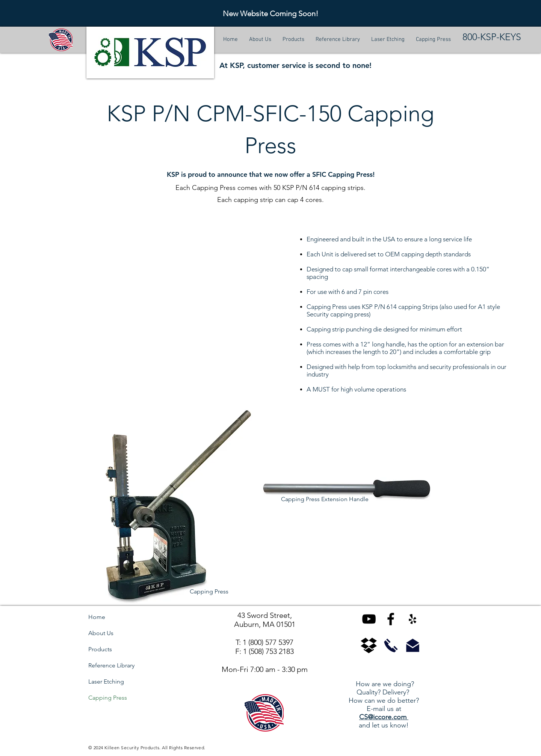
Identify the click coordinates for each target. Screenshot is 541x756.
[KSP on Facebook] (391, 619)
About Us (101, 633)
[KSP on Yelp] (413, 619)
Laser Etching (106, 681)
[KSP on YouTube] (369, 619)
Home (97, 617)
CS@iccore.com (384, 717)
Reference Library (111, 665)
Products (100, 649)
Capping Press (108, 698)
